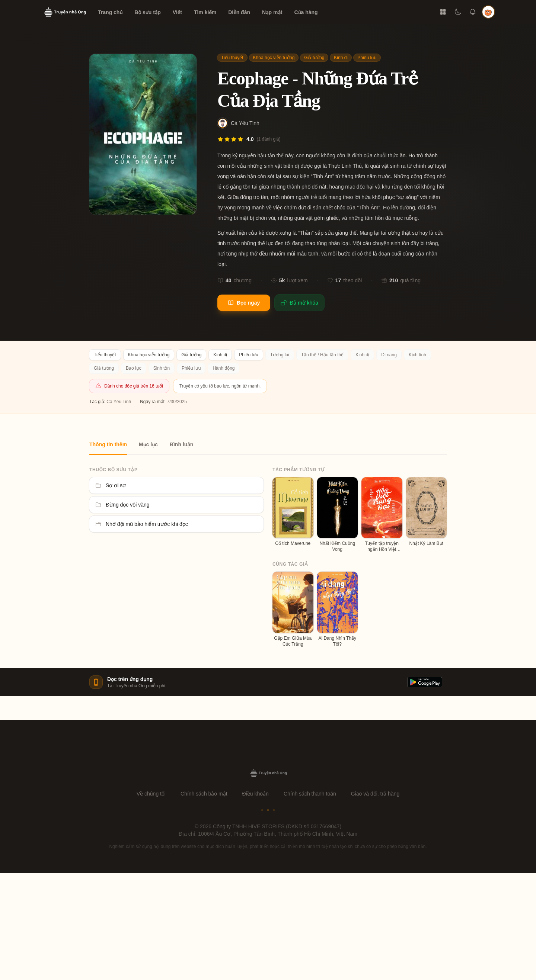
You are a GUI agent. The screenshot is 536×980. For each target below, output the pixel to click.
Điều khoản (256, 794)
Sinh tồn (162, 368)
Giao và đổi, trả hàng (375, 794)
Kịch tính (417, 355)
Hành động (224, 368)
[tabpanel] (268, 551)
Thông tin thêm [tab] (108, 444)
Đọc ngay (244, 303)
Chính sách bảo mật (204, 794)
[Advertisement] (268, 925)
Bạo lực (134, 368)
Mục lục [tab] (148, 444)
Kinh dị (341, 58)
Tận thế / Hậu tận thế (322, 355)
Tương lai (280, 355)
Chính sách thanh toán (310, 794)
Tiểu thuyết (232, 58)
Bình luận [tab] (181, 444)
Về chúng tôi (151, 794)
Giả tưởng (314, 58)
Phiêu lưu (367, 58)
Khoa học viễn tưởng (274, 58)
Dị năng (389, 355)
